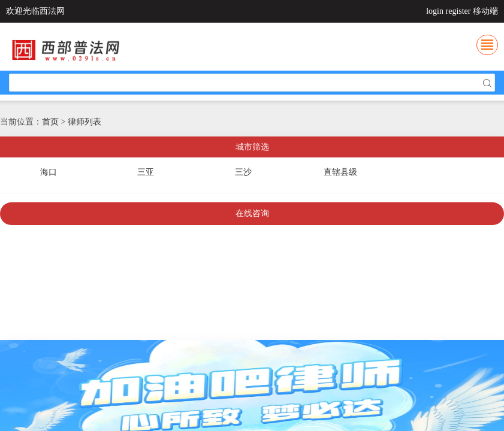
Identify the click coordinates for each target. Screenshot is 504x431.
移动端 (485, 11)
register (458, 11)
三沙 (243, 172)
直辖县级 (340, 172)
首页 (50, 122)
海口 (49, 172)
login (435, 11)
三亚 (146, 172)
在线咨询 (252, 213)
